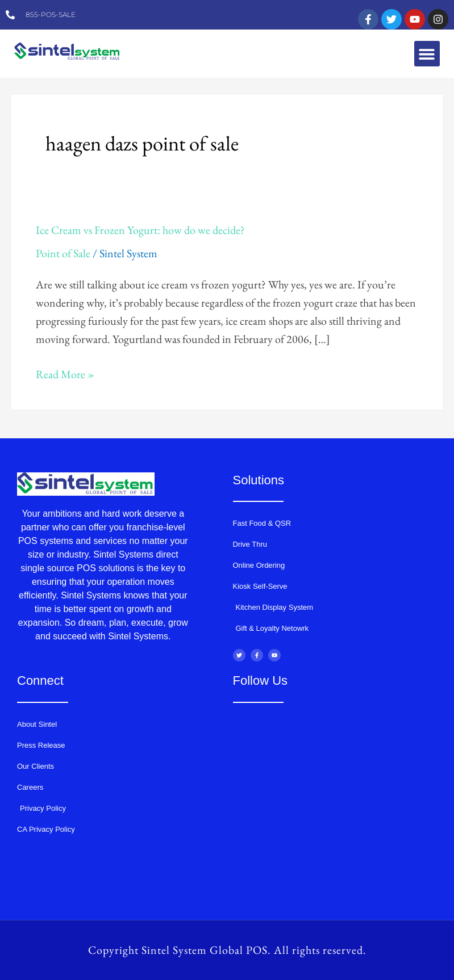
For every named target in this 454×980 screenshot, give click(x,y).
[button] (427, 54)
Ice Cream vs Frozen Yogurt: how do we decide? (140, 230)
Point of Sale (63, 253)
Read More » (65, 373)
